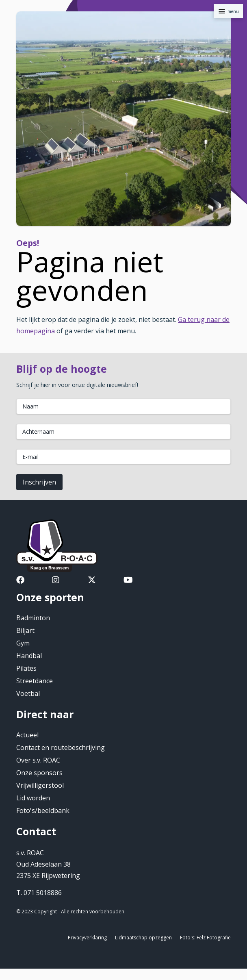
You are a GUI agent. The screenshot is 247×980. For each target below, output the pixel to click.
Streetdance (35, 681)
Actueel (27, 735)
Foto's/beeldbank (43, 811)
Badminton (33, 618)
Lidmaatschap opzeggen (143, 938)
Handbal (29, 656)
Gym (23, 643)
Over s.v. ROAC (38, 760)
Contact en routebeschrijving (61, 747)
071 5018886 (43, 893)
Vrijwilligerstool (40, 785)
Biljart (25, 630)
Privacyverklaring (87, 938)
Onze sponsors (39, 773)
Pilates (26, 668)
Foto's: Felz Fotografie (205, 938)
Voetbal (28, 693)
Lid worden (33, 798)
